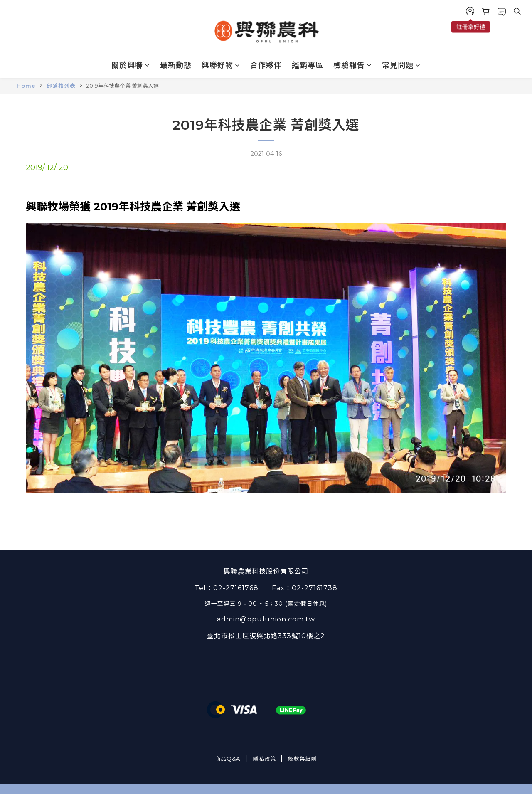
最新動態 (176, 65)
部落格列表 (61, 86)
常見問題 (401, 65)
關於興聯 (131, 65)
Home (26, 86)
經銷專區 (308, 65)
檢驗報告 (353, 65)
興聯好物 (221, 65)
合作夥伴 (266, 65)
